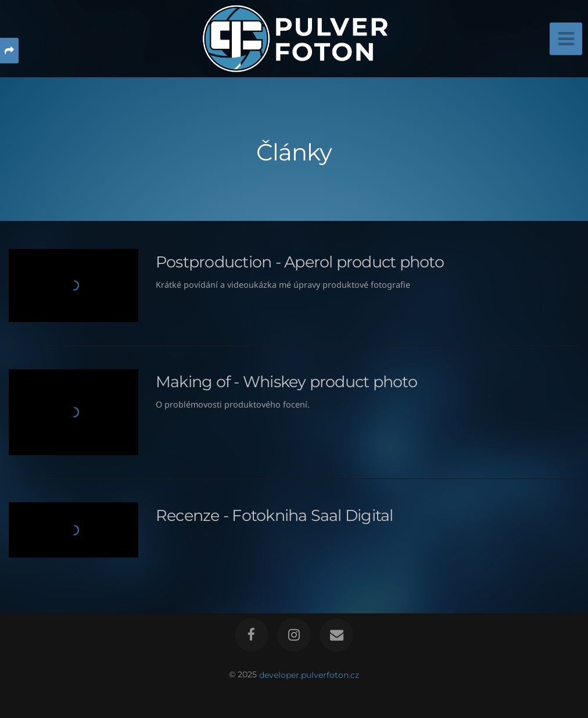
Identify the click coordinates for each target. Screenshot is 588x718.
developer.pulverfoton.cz (309, 674)
